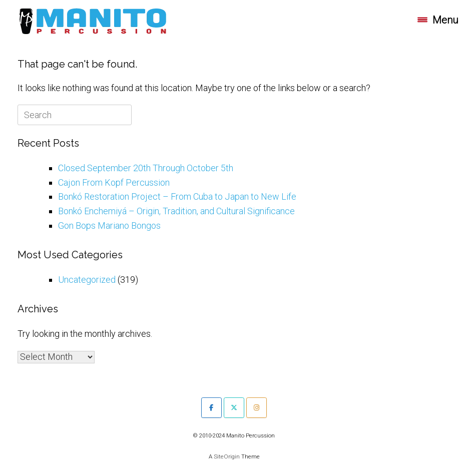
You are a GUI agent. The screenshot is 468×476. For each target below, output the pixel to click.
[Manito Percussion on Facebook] (211, 408)
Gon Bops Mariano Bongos (109, 225)
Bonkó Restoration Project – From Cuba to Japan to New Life (177, 196)
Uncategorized (87, 280)
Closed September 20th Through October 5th (146, 168)
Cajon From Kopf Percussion (114, 182)
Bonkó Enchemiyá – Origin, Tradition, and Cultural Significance (176, 211)
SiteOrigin (227, 456)
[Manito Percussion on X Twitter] (234, 408)
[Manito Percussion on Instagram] (257, 408)
